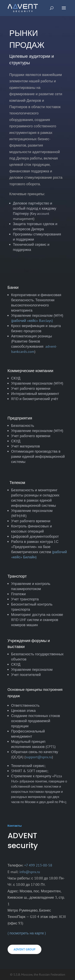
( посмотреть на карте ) (27, 933)
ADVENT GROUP (24, 949)
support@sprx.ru (39, 757)
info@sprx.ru (30, 872)
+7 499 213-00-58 (38, 865)
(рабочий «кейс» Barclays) (32, 321)
